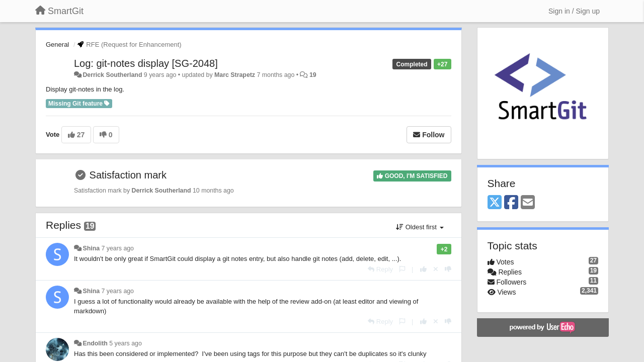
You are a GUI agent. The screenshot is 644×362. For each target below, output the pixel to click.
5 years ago (126, 343)
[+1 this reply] (423, 269)
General (57, 44)
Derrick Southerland (112, 75)
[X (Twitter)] (495, 203)
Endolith (95, 343)
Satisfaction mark (128, 175)
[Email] (528, 203)
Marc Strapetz (235, 75)
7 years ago (117, 248)
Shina (91, 248)
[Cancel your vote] (436, 269)
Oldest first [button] (420, 227)
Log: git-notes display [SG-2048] (146, 63)
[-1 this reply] (448, 269)
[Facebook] (511, 203)
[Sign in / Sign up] (574, 11)
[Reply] (380, 269)
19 (313, 75)
